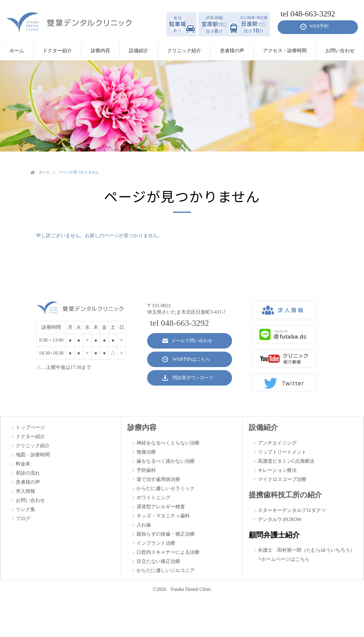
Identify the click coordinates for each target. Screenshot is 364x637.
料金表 (23, 464)
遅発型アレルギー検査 (161, 507)
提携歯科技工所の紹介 (285, 495)
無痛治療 (146, 452)
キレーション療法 (277, 470)
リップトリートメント (282, 452)
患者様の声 (28, 482)
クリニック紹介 (33, 446)
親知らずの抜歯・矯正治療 (166, 534)
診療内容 (142, 428)
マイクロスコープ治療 (282, 479)
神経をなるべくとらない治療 (168, 443)
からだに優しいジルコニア (166, 570)
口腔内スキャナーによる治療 (168, 552)
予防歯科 (146, 470)
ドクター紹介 (30, 436)
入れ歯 (144, 525)
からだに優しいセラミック (166, 488)
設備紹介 (263, 428)
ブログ (23, 518)
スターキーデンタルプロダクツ (292, 510)
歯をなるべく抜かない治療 (166, 461)
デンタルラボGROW (280, 519)
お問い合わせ (30, 500)
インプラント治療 (156, 543)
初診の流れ (28, 473)
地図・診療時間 (33, 455)
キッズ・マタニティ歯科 (163, 516)
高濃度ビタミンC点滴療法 (286, 461)
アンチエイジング (277, 443)
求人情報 (25, 491)
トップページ (30, 427)
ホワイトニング (153, 497)
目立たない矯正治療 (158, 561)
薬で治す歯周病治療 (158, 479)
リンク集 (25, 509)
